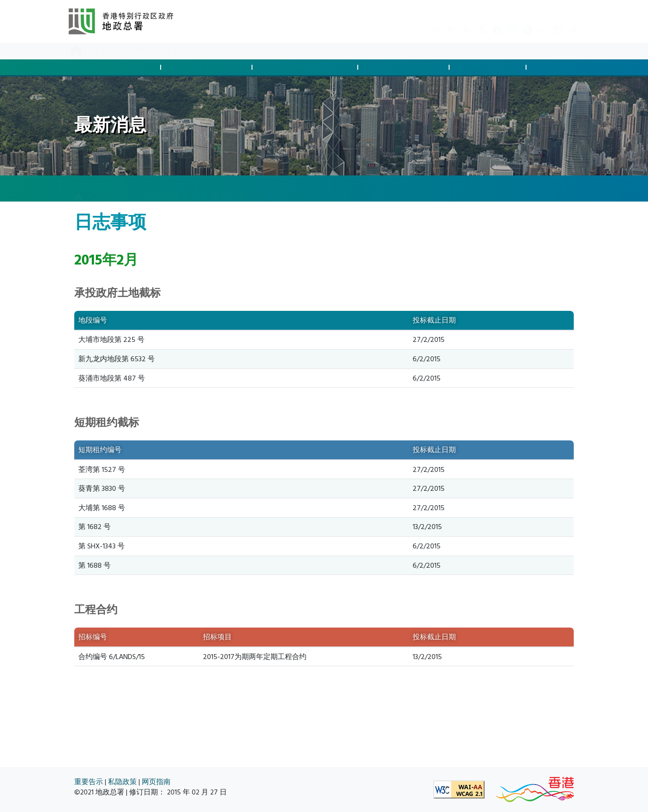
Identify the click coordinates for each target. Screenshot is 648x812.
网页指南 (156, 782)
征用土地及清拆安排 (306, 67)
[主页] (79, 189)
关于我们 (173, 51)
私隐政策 (122, 782)
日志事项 (162, 188)
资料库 (140, 51)
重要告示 (89, 782)
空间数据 (562, 67)
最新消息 (108, 51)
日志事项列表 (219, 188)
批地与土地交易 (117, 67)
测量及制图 (489, 67)
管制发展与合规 (208, 67)
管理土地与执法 (405, 67)
